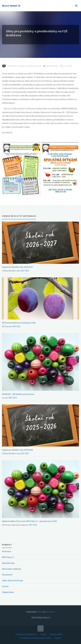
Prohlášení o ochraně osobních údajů (36, 638)
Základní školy (52, 66)
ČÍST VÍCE (25, 271)
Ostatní (5, 586)
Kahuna (40, 612)
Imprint (58, 638)
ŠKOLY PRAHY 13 (11, 6)
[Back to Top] (41, 628)
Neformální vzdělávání (12, 569)
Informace (7, 551)
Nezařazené (7, 575)
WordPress (50, 612)
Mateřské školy (8, 563)
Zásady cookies (56, 634)
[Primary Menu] (76, 6)
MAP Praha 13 (8, 557)
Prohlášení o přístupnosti (26, 634)
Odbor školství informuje (12, 580)
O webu (43, 634)
